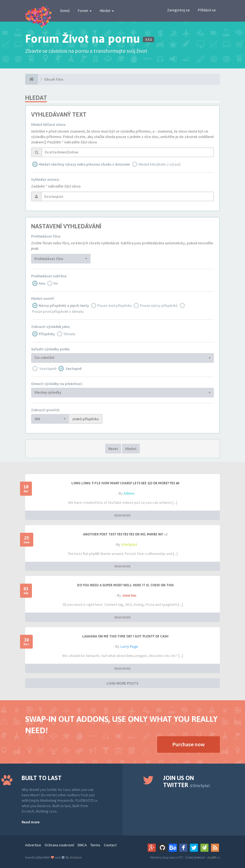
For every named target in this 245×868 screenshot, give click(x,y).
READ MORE (122, 515)
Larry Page (129, 646)
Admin (129, 493)
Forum (85, 11)
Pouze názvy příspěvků (159, 305)
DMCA (82, 845)
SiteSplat (129, 544)
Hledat (107, 11)
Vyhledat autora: (45, 179)
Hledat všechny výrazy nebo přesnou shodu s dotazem (84, 164)
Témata (69, 334)
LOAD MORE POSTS (122, 683)
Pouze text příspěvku (115, 305)
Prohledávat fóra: (46, 236)
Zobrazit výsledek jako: (51, 327)
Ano (42, 283)
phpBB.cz (214, 857)
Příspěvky (47, 334)
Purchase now (188, 744)
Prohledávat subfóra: (49, 276)
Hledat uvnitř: (43, 298)
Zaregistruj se (178, 10)
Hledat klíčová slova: (49, 124)
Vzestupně (48, 369)
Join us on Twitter (186, 781)
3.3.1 (148, 40)
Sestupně (74, 369)
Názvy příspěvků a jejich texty (64, 305)
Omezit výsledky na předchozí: (57, 384)
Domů (65, 11)
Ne (56, 283)
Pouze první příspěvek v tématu (58, 311)
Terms (95, 845)
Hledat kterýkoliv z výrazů (160, 164)
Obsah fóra (54, 79)
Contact (110, 845)
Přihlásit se (207, 10)
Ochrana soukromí (59, 845)
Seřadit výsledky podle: (51, 349)
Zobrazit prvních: (46, 410)
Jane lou (129, 595)
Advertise (33, 845)
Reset (113, 449)
